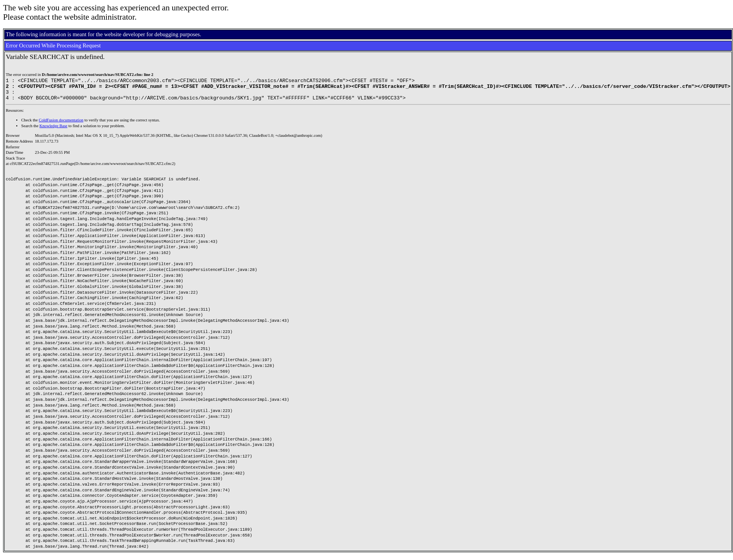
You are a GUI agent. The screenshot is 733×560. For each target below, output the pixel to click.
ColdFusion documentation (61, 125)
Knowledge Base (53, 130)
